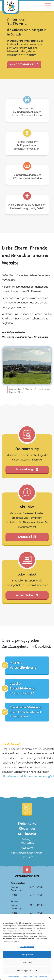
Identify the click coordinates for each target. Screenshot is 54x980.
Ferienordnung (24, 469)
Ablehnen (27, 963)
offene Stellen (24, 595)
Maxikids (23, 665)
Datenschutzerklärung (29, 977)
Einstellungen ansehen (27, 971)
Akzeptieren (27, 955)
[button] (50, 917)
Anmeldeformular (22, 64)
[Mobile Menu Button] (48, 6)
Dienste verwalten (27, 947)
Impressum (43, 977)
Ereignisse (24, 537)
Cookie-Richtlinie (13, 977)
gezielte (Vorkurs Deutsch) (22, 688)
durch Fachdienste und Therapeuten (26, 712)
